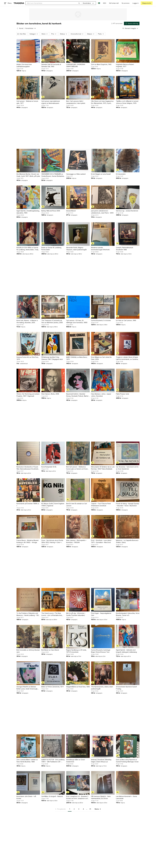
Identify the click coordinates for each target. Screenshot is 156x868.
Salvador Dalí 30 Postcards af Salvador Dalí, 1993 (51, 65)
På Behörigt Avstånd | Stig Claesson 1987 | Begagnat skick (52, 358)
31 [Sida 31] (90, 809)
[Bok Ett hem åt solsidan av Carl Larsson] (78, 490)
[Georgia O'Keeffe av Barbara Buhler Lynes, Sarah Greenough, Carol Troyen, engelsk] (28, 673)
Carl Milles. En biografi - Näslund (52, 796)
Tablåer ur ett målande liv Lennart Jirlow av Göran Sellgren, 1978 (127, 102)
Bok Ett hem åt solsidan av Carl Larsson (77, 505)
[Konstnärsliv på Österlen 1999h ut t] (28, 490)
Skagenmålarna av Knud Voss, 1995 (78, 687)
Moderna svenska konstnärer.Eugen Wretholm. (101, 249)
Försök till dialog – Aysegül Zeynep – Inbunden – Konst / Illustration (127, 505)
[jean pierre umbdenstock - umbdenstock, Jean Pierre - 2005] (103, 197)
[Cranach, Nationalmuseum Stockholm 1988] (128, 234)
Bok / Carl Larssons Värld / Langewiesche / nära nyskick (76, 102)
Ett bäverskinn (121, 174)
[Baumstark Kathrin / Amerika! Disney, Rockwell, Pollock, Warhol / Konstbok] (78, 380)
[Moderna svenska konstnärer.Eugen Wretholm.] (103, 234)
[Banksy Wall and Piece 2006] (53, 197)
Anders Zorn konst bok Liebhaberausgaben (24, 65)
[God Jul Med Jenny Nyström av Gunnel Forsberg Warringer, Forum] (128, 746)
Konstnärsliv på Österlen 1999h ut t (28, 505)
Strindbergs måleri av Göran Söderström (76, 761)
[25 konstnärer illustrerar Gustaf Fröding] (128, 673)
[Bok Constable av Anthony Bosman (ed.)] (28, 636)
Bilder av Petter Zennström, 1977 (53, 687)
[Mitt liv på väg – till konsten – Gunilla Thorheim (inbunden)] (78, 600)
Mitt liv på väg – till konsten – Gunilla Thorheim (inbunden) (76, 614)
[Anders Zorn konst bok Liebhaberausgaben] (28, 51)
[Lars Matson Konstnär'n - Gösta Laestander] (128, 783)
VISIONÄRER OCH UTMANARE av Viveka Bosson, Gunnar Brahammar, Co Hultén (53, 175)
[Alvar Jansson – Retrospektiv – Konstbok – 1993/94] (78, 527)
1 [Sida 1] (70, 809)
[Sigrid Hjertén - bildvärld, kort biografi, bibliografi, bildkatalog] (128, 636)
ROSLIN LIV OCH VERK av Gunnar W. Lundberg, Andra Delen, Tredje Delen (28, 249)
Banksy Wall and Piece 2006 (51, 211)
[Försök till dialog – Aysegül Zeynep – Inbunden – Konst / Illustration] (128, 490)
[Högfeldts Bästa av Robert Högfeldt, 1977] (128, 51)
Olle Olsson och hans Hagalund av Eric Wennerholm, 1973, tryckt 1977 (102, 102)
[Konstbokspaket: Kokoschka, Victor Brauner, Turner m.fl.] (128, 600)
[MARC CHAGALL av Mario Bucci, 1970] (78, 344)
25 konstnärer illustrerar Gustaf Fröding (126, 688)
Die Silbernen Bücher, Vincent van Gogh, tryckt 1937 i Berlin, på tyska (28, 175)
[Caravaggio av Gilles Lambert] (78, 161)
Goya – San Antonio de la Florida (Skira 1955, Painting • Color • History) (52, 541)
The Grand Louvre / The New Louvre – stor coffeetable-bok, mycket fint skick (52, 614)
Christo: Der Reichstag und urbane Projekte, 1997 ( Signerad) (28, 395)
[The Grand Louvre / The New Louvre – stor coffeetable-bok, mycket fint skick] (53, 600)
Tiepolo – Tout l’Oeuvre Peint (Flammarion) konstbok (101, 505)
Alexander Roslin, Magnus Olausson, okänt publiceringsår (76, 249)
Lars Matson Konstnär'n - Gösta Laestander (126, 797)
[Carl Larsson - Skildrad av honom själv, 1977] (28, 88)
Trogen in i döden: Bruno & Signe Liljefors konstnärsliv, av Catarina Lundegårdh (127, 358)
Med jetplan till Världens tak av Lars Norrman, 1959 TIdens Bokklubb (103, 468)
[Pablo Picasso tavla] (128, 380)
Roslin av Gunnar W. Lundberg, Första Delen (51, 249)
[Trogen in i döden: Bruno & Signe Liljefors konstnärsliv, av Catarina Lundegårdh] (128, 344)
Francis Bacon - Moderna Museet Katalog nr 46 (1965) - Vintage (28, 541)
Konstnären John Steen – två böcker (26, 797)
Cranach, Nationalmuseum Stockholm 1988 (125, 249)
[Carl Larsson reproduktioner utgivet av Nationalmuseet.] (53, 88)
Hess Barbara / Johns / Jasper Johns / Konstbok (101, 395)
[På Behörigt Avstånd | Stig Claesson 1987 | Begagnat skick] (53, 344)
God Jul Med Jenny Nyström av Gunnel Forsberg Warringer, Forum (127, 761)
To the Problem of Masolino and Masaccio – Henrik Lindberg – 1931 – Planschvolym (28, 614)
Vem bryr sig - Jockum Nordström (127, 211)
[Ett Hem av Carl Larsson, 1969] (128, 307)
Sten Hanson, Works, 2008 (50, 394)
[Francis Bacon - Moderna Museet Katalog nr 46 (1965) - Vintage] (28, 527)
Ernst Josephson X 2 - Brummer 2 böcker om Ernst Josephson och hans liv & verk (77, 797)
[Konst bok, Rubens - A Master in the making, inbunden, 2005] (28, 307)
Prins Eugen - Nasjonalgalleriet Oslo (101, 614)
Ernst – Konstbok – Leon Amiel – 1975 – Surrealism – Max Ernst (102, 541)
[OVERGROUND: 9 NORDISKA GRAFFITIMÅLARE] (78, 51)
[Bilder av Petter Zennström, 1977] (53, 673)
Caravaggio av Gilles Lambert (76, 174)
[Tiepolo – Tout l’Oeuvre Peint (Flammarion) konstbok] (103, 490)
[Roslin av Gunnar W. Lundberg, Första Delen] (53, 234)
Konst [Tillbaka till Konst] (21, 28)
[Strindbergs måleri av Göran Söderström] (78, 746)
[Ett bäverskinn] (128, 161)
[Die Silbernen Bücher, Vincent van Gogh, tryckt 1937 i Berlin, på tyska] (28, 161)
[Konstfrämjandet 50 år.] (53, 453)
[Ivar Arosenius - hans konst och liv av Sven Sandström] (128, 453)
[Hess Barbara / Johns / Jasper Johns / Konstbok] (103, 380)
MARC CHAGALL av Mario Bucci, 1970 (77, 358)
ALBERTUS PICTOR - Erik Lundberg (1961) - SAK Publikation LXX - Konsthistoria (53, 761)
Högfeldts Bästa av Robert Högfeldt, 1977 (125, 65)
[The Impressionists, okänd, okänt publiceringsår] (103, 673)
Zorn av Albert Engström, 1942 (101, 64)
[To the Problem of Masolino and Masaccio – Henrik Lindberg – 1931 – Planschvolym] (28, 600)
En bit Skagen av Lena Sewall (101, 174)
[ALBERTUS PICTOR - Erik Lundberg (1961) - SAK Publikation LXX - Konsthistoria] (53, 746)
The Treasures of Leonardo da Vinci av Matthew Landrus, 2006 (52, 321)
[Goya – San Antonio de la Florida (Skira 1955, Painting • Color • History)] (53, 527)
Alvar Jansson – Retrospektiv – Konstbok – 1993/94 (76, 541)
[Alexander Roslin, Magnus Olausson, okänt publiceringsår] (78, 234)
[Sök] (79, 3)
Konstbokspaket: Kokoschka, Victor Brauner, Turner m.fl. (128, 614)
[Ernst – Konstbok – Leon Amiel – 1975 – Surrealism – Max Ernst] (103, 527)
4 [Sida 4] (83, 809)
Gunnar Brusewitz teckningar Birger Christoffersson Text (101, 651)
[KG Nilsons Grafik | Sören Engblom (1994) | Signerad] (53, 490)
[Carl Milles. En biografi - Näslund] (53, 783)
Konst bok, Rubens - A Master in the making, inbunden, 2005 (27, 321)
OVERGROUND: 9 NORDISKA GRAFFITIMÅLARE (76, 65)
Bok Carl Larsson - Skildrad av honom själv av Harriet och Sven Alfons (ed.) (77, 468)
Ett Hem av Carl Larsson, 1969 (126, 320)
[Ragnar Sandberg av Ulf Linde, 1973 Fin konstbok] (78, 636)
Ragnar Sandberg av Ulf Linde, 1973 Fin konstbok (76, 651)
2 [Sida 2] (74, 809)
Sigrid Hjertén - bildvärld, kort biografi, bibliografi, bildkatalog (126, 651)
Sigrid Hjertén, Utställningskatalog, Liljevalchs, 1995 (28, 212)
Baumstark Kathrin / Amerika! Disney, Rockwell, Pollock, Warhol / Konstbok (78, 395)
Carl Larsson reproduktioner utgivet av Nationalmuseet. (51, 102)
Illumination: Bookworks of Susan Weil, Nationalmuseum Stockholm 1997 (27, 468)
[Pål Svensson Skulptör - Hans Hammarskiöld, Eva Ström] (103, 783)
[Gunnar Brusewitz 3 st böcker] (103, 307)
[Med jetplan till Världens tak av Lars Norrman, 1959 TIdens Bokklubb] (103, 453)
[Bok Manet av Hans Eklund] (53, 636)
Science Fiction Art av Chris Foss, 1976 (28, 358)
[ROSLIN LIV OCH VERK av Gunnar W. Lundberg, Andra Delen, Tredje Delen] (28, 234)
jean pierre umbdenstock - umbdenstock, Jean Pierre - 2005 (102, 212)
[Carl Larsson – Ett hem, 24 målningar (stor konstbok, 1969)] (78, 307)
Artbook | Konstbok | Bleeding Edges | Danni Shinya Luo (101, 761)
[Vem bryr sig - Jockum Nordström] (128, 197)
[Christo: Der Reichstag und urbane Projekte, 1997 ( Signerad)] (28, 380)
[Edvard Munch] (78, 197)
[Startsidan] (19, 3)
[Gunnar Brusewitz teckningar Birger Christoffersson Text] (103, 636)
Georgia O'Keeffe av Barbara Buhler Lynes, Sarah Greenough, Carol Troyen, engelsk (27, 688)
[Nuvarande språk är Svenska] (99, 3)
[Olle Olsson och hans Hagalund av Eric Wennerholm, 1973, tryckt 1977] (103, 88)
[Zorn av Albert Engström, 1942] (103, 51)
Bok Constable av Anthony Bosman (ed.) (28, 651)
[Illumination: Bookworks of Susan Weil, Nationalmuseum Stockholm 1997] (28, 453)
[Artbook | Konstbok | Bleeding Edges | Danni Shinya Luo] (103, 746)
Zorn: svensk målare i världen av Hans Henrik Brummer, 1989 (27, 761)
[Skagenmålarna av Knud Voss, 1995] (78, 673)
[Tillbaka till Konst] (17, 28)
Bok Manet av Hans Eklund (50, 650)
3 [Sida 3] (79, 809)
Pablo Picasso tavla (122, 394)
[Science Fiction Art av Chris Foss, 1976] (28, 344)
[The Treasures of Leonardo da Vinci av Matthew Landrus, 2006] (53, 307)
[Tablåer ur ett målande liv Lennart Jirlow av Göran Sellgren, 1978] (128, 88)
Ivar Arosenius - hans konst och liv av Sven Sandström (127, 468)
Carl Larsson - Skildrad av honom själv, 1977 (27, 102)
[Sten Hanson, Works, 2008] (53, 380)
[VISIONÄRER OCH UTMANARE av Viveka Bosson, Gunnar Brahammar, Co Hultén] (53, 161)
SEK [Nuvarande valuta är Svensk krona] (105, 3)
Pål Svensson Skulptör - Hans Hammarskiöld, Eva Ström (101, 797)
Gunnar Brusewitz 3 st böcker (101, 320)
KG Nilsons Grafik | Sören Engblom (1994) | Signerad (53, 505)
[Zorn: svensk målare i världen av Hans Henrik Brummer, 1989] (28, 746)
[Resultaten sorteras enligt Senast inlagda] (130, 28)
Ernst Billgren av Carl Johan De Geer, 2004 (101, 358)
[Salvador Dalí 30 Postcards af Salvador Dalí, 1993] (53, 51)
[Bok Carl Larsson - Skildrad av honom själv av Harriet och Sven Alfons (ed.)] (78, 453)
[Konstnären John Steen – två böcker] (28, 783)
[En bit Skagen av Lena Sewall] (103, 161)
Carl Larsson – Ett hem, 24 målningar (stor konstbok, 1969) (77, 321)
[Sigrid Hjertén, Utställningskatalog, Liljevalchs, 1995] (28, 197)
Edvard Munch (71, 211)
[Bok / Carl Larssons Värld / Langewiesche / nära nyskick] (78, 88)
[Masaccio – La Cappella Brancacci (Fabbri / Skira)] (128, 527)
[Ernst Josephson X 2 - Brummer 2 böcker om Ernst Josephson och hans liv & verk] (78, 783)
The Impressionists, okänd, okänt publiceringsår (102, 688)
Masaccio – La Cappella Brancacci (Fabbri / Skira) (127, 541)
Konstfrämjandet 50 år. (49, 467)
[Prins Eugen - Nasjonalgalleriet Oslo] (103, 600)
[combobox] (53, 3)
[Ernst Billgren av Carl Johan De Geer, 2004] (103, 344)
